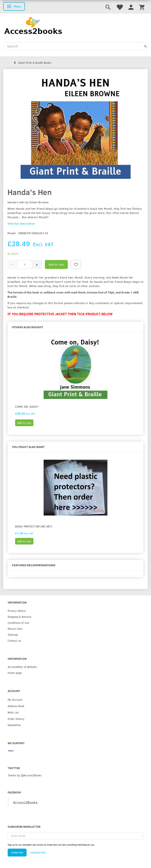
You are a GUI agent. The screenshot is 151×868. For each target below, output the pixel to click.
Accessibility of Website (22, 667)
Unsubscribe (38, 852)
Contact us (14, 641)
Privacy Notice (17, 611)
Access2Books (25, 802)
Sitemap (13, 635)
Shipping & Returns (19, 617)
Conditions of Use (18, 623)
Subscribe (17, 852)
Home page (15, 673)
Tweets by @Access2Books (25, 775)
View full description (21, 223)
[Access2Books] (33, 25)
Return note (15, 629)
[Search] (145, 46)
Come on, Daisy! (27, 407)
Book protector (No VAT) (34, 526)
